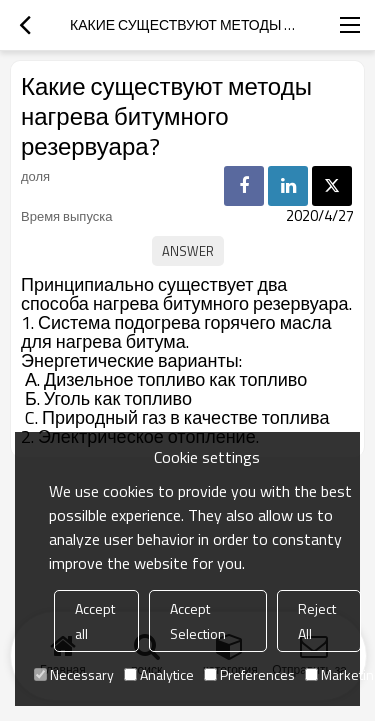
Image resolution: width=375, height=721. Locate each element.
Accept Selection (198, 621)
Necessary (74, 674)
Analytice (159, 674)
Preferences (249, 674)
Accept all (95, 621)
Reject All (317, 621)
